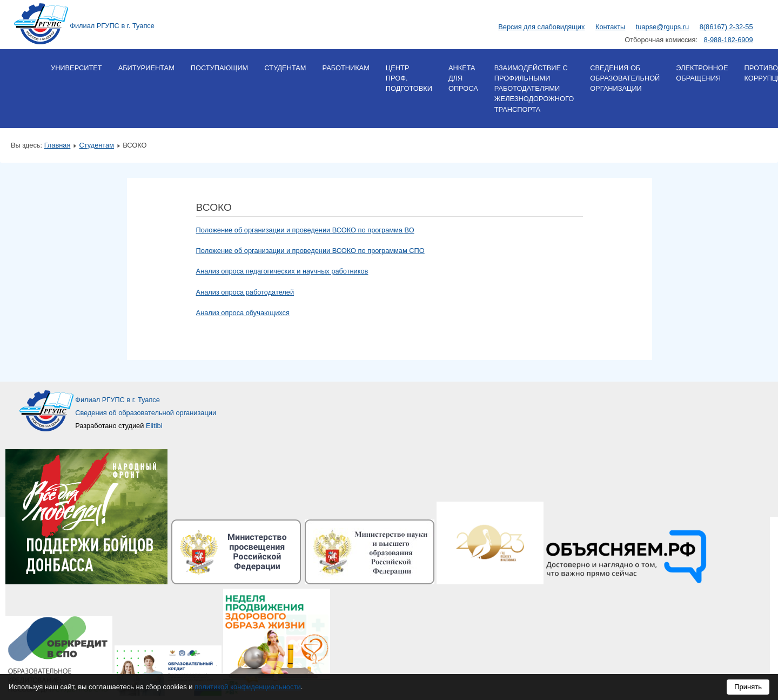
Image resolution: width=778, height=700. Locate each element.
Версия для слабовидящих (541, 27)
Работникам (346, 68)
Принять (748, 687)
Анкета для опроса (463, 78)
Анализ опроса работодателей (245, 292)
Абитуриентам (146, 68)
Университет (76, 68)
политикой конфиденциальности (248, 687)
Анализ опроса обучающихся (243, 313)
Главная (58, 145)
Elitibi (154, 426)
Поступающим (219, 68)
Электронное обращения (702, 73)
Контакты (610, 27)
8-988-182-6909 (729, 40)
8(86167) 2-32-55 (726, 27)
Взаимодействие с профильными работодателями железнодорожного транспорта (534, 89)
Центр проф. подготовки (409, 78)
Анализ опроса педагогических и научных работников (282, 271)
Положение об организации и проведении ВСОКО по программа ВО (305, 230)
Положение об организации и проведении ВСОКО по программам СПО (310, 251)
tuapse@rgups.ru (662, 27)
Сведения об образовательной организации (625, 78)
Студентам (285, 68)
